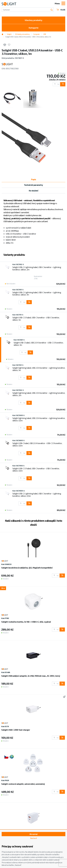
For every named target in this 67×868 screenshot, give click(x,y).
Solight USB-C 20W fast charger (16, 730)
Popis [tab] (34, 179)
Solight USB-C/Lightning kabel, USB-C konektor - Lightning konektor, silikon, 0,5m (37, 495)
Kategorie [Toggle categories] (34, 28)
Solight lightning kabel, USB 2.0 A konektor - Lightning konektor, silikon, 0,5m (39, 419)
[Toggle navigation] (63, 4)
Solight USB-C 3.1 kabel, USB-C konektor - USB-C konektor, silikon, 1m (36, 319)
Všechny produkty (33, 20)
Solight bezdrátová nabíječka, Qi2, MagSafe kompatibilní (27, 568)
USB (45, 34)
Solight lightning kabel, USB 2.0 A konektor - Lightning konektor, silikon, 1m (39, 369)
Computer (37, 34)
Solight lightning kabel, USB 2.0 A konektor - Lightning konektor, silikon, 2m (39, 394)
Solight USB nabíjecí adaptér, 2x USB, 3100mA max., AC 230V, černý (31, 676)
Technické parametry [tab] (33, 185)
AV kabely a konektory (22, 34)
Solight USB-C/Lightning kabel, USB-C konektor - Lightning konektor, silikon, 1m (37, 294)
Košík (61, 10)
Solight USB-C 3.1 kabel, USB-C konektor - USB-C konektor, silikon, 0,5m (36, 470)
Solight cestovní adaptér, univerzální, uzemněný (23, 784)
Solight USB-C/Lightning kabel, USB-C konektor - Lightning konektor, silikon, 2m (37, 268)
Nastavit (34, 838)
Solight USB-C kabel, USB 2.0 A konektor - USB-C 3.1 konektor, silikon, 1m (28, 37)
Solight (9, 34)
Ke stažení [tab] (33, 191)
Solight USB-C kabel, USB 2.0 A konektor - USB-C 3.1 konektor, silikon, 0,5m (37, 444)
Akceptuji (33, 834)
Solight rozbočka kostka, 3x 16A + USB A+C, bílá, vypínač (26, 622)
